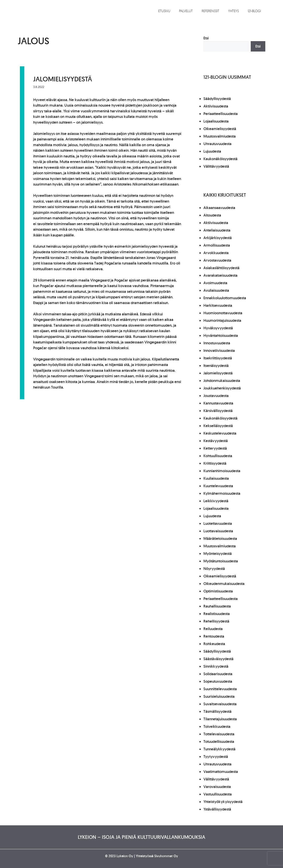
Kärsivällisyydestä (218, 411)
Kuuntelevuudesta (218, 486)
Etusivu (164, 11)
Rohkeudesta (214, 644)
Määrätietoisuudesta (220, 538)
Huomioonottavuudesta (223, 313)
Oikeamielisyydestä (220, 129)
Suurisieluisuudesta (219, 696)
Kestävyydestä (216, 441)
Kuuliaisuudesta (216, 478)
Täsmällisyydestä (217, 711)
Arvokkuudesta (216, 253)
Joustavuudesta (216, 396)
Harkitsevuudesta (218, 305)
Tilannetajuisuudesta (220, 719)
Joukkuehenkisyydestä (222, 388)
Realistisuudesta (217, 614)
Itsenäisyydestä (216, 366)
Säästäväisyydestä (218, 659)
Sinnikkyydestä (216, 666)
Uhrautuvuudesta (217, 144)
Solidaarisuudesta (218, 674)
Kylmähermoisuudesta (222, 493)
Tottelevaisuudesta (219, 734)
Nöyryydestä (214, 569)
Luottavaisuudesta (218, 531)
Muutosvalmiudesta (220, 136)
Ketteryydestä (215, 448)
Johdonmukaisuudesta (222, 381)
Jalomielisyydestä (63, 79)
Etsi (206, 38)
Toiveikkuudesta (217, 726)
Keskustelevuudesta (220, 433)
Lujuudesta (212, 151)
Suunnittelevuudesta (220, 689)
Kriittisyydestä (215, 463)
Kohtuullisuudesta (218, 456)
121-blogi (254, 11)
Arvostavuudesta (217, 260)
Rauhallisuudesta (217, 606)
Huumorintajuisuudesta (222, 320)
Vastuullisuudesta (218, 794)
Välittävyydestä (216, 166)
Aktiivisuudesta (216, 106)
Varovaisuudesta (217, 787)
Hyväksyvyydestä (218, 328)
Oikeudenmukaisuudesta (224, 584)
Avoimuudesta (215, 283)
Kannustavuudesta (218, 403)
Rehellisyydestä (216, 621)
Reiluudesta (213, 629)
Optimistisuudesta (218, 591)
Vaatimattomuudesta (221, 772)
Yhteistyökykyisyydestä (223, 802)
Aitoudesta (212, 215)
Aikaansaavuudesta (219, 208)
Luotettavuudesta (218, 523)
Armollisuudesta (217, 245)
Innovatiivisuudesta (219, 351)
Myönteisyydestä (218, 554)
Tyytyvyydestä (216, 757)
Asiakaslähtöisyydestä (221, 268)
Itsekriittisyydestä (218, 358)
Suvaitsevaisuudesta (220, 704)
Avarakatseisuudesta (220, 275)
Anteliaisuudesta (217, 230)
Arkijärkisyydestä (218, 238)
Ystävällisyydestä (217, 809)
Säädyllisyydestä (217, 99)
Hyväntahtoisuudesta (221, 335)
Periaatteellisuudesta (221, 114)
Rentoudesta (214, 636)
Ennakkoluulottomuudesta (225, 298)
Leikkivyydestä (216, 501)
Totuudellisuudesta (219, 742)
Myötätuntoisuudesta (221, 561)
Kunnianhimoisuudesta (222, 471)
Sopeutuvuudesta (218, 681)
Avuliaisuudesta (216, 290)
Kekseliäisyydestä (218, 426)
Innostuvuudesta (217, 343)
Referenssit (210, 11)
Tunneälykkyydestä (219, 749)
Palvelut (186, 11)
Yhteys (233, 11)
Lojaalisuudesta (216, 121)
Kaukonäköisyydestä (220, 159)
